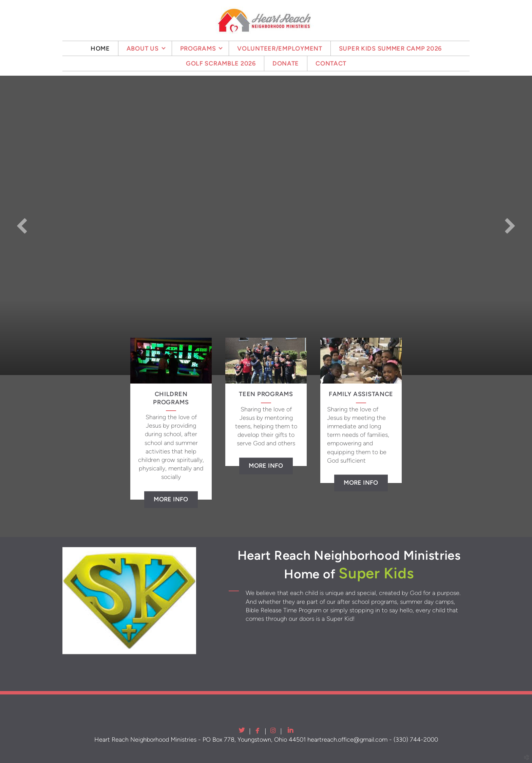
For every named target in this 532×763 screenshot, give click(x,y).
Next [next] (510, 225)
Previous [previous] (22, 225)
